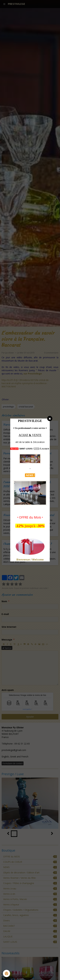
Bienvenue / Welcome (30, 560)
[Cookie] (6, 973)
